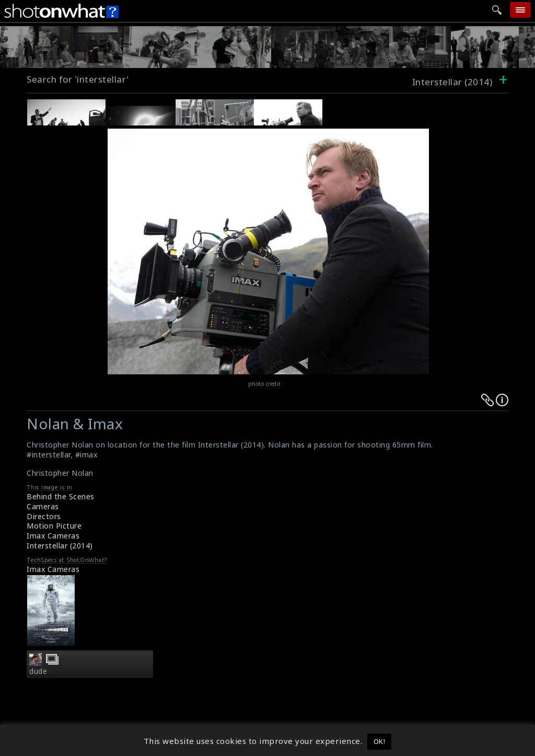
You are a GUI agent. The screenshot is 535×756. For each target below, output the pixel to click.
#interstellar (49, 455)
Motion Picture (54, 526)
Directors (44, 516)
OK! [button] (380, 741)
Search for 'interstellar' (78, 79)
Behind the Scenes (61, 496)
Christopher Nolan (60, 473)
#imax (86, 455)
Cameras (43, 506)
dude (38, 671)
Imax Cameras (53, 536)
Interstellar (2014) (60, 546)
